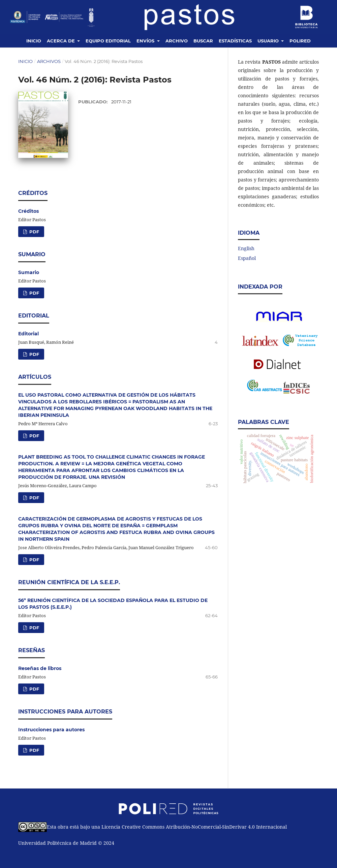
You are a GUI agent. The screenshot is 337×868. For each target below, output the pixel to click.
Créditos (28, 211)
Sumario (29, 272)
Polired (300, 41)
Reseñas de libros (40, 668)
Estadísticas (235, 41)
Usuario (269, 41)
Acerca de (62, 41)
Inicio (34, 41)
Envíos (146, 41)
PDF (34, 232)
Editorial (28, 334)
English (246, 248)
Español (247, 258)
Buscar (203, 41)
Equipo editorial (108, 41)
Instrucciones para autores (51, 730)
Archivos (49, 61)
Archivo (177, 41)
